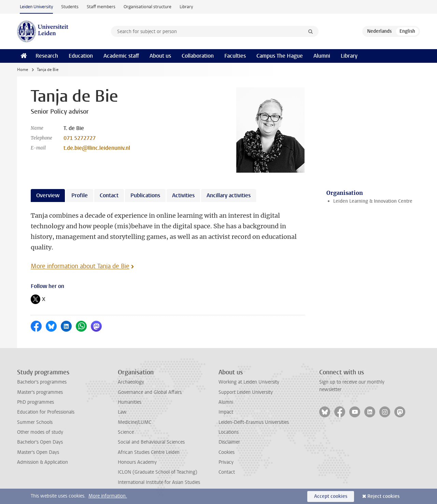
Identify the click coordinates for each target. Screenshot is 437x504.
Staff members (101, 7)
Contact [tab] (109, 195)
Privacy (226, 462)
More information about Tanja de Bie (80, 266)
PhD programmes (36, 402)
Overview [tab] (48, 195)
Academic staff (121, 56)
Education (81, 56)
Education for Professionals (46, 412)
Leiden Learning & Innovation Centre (373, 201)
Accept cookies (331, 496)
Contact (227, 472)
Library (186, 7)
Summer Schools (35, 422)
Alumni (322, 56)
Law (122, 412)
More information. (108, 496)
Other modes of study (40, 432)
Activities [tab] (183, 195)
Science (126, 432)
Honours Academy (137, 462)
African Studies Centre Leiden (149, 452)
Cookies (227, 452)
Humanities (130, 402)
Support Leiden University (246, 392)
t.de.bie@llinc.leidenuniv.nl (97, 148)
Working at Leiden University (249, 382)
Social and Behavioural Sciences (151, 442)
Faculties (235, 56)
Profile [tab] (80, 195)
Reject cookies (383, 496)
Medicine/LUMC (135, 422)
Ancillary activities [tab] (229, 195)
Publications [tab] (145, 195)
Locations (229, 432)
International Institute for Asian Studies (159, 482)
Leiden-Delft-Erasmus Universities (254, 422)
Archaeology (131, 382)
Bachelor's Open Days (40, 442)
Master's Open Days (38, 452)
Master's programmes (40, 392)
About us (160, 56)
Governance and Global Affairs (150, 392)
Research (47, 56)
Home (23, 70)
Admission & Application (43, 462)
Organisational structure (147, 7)
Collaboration (198, 56)
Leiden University (36, 7)
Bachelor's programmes (42, 382)
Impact (226, 412)
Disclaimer (229, 442)
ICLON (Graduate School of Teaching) (158, 472)
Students (70, 7)
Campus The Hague (280, 56)
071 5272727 (80, 138)
